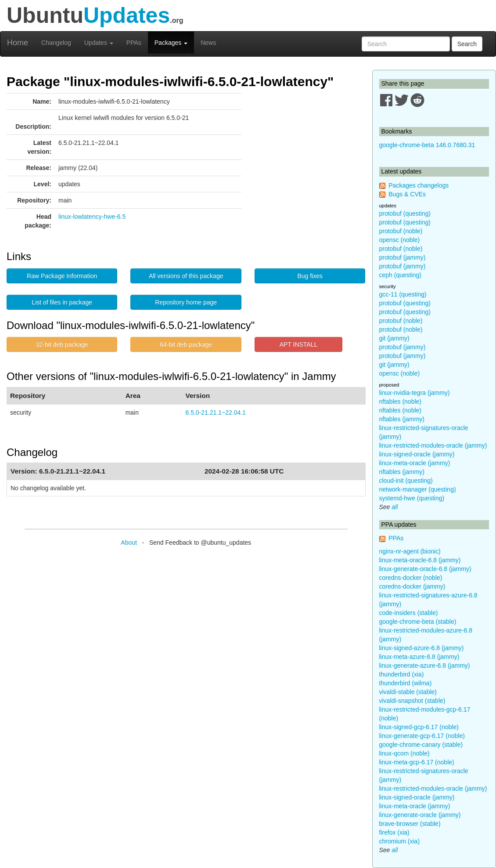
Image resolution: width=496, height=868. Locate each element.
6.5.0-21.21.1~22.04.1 (215, 412)
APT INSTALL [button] (299, 344)
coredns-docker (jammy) (412, 586)
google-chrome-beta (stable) (418, 622)
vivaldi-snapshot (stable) (412, 701)
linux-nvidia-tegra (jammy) (415, 393)
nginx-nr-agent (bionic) (410, 551)
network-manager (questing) (418, 489)
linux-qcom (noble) (404, 753)
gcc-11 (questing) (403, 294)
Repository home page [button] (186, 302)
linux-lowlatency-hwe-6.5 (92, 217)
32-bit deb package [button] (62, 344)
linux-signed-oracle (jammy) (417, 454)
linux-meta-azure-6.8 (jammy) (419, 657)
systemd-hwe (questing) (412, 498)
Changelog (56, 43)
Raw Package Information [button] (62, 276)
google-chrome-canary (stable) (421, 745)
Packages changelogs (419, 185)
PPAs (134, 43)
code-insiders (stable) (409, 613)
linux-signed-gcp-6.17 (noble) (419, 727)
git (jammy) (394, 338)
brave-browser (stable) (410, 824)
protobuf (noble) (401, 231)
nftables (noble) (401, 401)
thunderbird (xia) (402, 674)
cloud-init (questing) (406, 481)
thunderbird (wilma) (406, 683)
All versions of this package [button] (186, 276)
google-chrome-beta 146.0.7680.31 (427, 145)
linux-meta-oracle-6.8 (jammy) (420, 560)
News (208, 43)
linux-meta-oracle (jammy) (415, 463)
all (395, 507)
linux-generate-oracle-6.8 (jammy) (425, 569)
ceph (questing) (401, 275)
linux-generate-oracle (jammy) (420, 815)
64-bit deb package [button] (186, 344)
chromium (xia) (400, 841)
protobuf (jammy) (403, 257)
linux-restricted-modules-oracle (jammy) (433, 445)
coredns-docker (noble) (411, 578)
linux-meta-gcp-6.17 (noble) (417, 762)
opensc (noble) (400, 240)
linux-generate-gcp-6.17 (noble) (422, 736)
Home (18, 43)
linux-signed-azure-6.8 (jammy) (422, 648)
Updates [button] (99, 43)
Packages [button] (171, 43)
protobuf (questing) (405, 213)
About (129, 542)
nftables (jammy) (402, 419)
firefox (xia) (394, 832)
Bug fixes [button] (310, 276)
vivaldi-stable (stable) (408, 692)
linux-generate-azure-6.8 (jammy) (425, 665)
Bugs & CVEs (407, 194)
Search (467, 44)
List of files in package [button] (62, 302)
